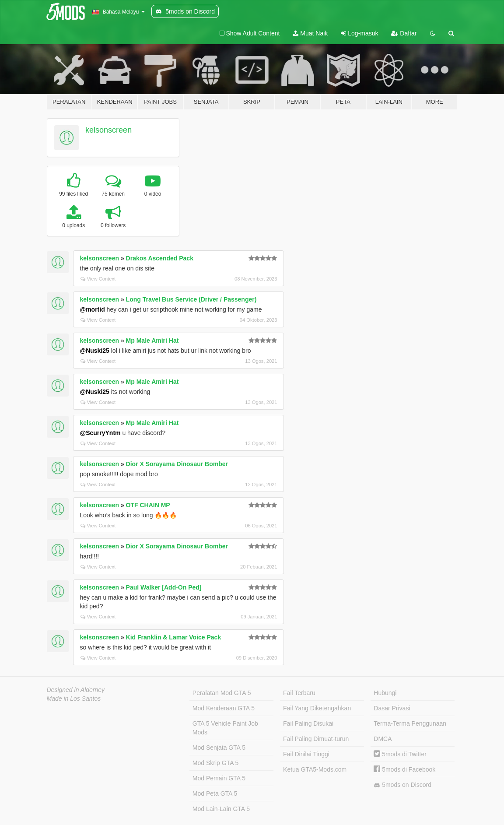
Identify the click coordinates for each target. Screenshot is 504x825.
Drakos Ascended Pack (160, 258)
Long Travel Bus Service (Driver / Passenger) (191, 299)
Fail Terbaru (299, 693)
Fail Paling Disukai (308, 723)
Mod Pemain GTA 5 (219, 778)
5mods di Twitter (400, 754)
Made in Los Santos (74, 699)
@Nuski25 (95, 351)
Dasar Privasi (392, 708)
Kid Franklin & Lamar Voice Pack (174, 637)
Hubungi (385, 693)
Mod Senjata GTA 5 (219, 748)
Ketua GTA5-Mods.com (315, 769)
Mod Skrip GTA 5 (216, 763)
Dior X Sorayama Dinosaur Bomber (177, 464)
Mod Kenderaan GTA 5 (224, 708)
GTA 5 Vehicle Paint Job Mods (225, 728)
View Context (98, 279)
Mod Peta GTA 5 (215, 793)
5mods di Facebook (404, 769)
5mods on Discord (402, 785)
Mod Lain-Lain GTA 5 (221, 809)
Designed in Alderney (76, 690)
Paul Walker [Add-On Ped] (164, 587)
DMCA (383, 739)
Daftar (404, 33)
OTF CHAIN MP (148, 505)
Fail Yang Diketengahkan (317, 708)
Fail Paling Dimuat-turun (316, 739)
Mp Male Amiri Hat (152, 341)
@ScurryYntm (100, 433)
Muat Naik (310, 33)
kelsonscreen (108, 130)
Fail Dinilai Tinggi (306, 754)
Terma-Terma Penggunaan (410, 723)
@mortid (93, 309)
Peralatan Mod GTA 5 (222, 693)
